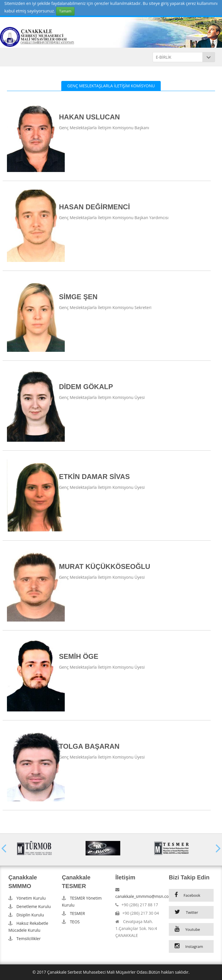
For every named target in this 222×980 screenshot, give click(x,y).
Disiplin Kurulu (30, 915)
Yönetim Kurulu (31, 898)
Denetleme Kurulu (34, 906)
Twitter (192, 912)
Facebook (192, 895)
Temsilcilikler (29, 939)
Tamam (65, 11)
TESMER (77, 913)
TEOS (75, 922)
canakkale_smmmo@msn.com (144, 896)
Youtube (193, 929)
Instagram (194, 946)
